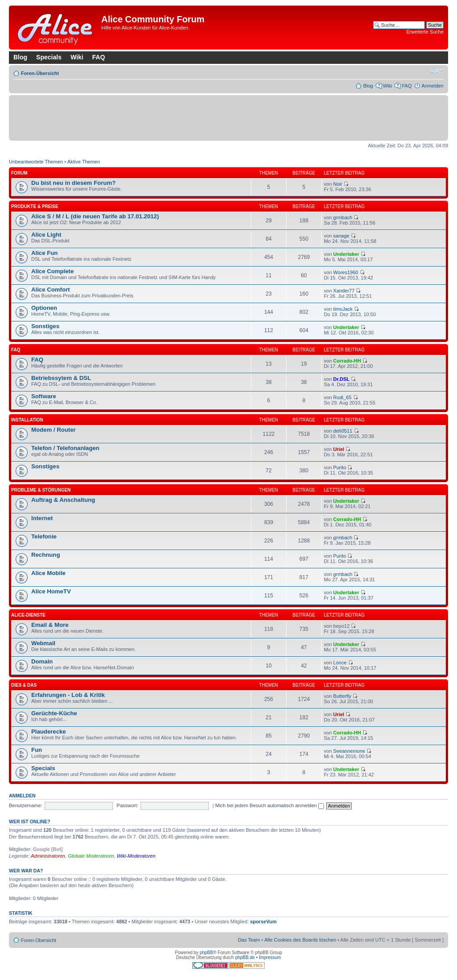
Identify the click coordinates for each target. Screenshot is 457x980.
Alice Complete (52, 271)
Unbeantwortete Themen (36, 162)
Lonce (340, 663)
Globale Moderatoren (91, 856)
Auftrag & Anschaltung (63, 500)
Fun (37, 750)
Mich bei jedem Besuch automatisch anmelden (270, 805)
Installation (27, 420)
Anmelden (432, 86)
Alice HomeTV (51, 591)
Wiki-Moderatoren (136, 856)
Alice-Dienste (28, 615)
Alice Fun (44, 253)
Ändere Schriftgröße (437, 71)
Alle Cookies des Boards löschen (300, 940)
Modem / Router (54, 430)
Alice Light (46, 235)
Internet (42, 518)
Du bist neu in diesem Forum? (73, 183)
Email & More (50, 625)
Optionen (44, 308)
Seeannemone (349, 751)
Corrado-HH (347, 361)
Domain (42, 661)
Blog (20, 57)
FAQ (99, 57)
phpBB (206, 953)
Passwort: (127, 805)
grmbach (343, 217)
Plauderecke (49, 732)
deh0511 (343, 431)
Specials (49, 57)
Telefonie (44, 536)
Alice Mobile (48, 573)
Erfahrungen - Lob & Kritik (68, 695)
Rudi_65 (343, 397)
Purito (340, 467)
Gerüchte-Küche (54, 713)
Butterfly (342, 696)
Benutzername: (26, 805)
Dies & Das (24, 685)
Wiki (77, 57)
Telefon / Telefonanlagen (65, 448)
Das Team (249, 940)
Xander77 (344, 291)
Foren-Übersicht (40, 73)
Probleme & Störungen (41, 490)
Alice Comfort (50, 290)
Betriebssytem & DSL (61, 378)
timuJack (343, 309)
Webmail (43, 643)
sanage (341, 236)
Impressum (270, 957)
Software (44, 396)
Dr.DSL (342, 379)
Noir (338, 184)
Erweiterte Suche (425, 32)
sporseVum (263, 922)
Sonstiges (45, 326)
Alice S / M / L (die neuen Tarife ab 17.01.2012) (95, 216)
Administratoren (48, 856)
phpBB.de (245, 957)
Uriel (339, 449)
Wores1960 (346, 272)
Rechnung (46, 555)
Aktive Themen (84, 162)
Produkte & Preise (35, 206)
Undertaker (346, 254)
